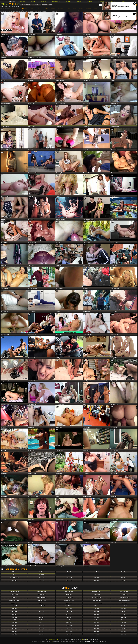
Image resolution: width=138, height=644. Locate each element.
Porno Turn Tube (69, 600)
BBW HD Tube (42, 600)
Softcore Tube (14, 603)
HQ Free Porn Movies (96, 603)
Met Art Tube (69, 597)
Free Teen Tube (96, 600)
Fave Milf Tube (42, 606)
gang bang (88, 8)
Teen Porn (14, 597)
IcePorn (42, 572)
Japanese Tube (14, 595)
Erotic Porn (69, 603)
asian (18, 8)
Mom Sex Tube (96, 592)
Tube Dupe (124, 572)
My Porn (79, 2)
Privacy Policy (78, 640)
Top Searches (47, 5)
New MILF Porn (26, 5)
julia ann (39, 8)
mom (12, 8)
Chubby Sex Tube (96, 597)
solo (69, 8)
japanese (25, 8)
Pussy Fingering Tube (124, 600)
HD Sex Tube (22, 2)
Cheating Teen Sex (14, 592)
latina (95, 8)
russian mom (61, 8)
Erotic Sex (44, 2)
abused (101, 8)
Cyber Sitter (103, 641)
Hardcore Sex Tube (124, 606)
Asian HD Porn (69, 606)
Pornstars (37, 5)
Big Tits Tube (14, 606)
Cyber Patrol (88, 641)
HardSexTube (101, 2)
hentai (74, 8)
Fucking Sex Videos (42, 597)
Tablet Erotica (96, 572)
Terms (72, 640)
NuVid (69, 572)
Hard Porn (89, 2)
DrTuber (14, 572)
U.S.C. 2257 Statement (93, 640)
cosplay (46, 8)
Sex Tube (42, 578)
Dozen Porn (96, 595)
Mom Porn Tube (14, 578)
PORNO (10, 4)
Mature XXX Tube (14, 600)
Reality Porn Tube (42, 592)
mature (53, 8)
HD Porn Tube (42, 595)
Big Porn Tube (124, 592)
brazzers (32, 8)
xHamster (42, 575)
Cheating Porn (56, 2)
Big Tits (33, 2)
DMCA (84, 640)
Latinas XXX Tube (124, 597)
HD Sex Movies (124, 595)
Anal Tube (68, 2)
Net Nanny (95, 641)
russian (81, 8)
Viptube (14, 575)
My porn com (42, 603)
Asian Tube (124, 603)
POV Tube (96, 606)
